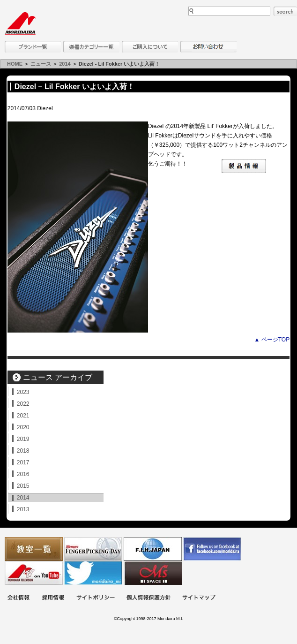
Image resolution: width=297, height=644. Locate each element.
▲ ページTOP (272, 340)
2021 (23, 416)
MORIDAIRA (20, 23)
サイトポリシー (96, 598)
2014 (65, 64)
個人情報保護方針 (148, 598)
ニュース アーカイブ (58, 377)
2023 (23, 392)
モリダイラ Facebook (212, 549)
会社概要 (18, 598)
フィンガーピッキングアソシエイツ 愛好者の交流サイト (93, 549)
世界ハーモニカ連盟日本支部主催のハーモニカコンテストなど (153, 549)
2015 (23, 486)
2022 (23, 404)
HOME (15, 64)
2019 (23, 439)
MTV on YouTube (34, 573)
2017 (23, 462)
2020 (23, 427)
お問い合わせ (208, 47)
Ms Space (153, 573)
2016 (23, 474)
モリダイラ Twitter (93, 573)
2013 (23, 509)
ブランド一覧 (33, 47)
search (285, 11)
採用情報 (53, 598)
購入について (150, 47)
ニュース (41, 64)
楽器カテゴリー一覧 (91, 47)
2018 (23, 451)
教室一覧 (34, 549)
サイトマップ (199, 598)
